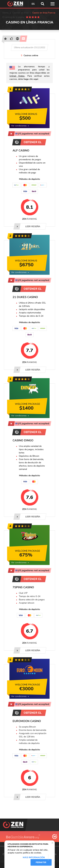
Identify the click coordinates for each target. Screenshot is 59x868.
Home (5, 13)
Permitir (41, 862)
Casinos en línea (20, 13)
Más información (34, 857)
